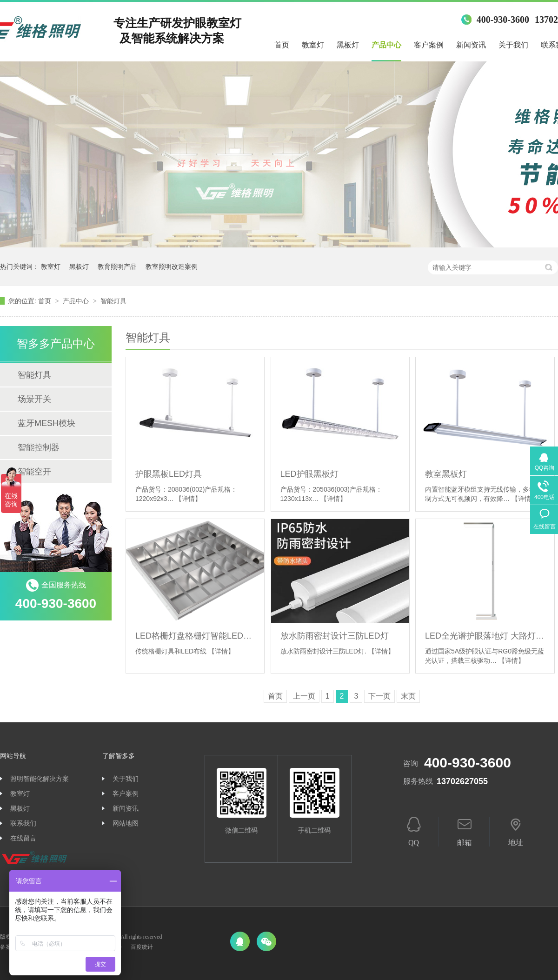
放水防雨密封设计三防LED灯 (335, 636)
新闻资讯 (471, 45)
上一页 (304, 696)
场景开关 (34, 399)
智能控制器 (39, 447)
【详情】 (188, 499)
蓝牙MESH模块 (46, 423)
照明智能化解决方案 (40, 779)
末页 (408, 696)
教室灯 (313, 45)
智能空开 (34, 472)
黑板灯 (348, 45)
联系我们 (23, 823)
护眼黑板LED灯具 (169, 474)
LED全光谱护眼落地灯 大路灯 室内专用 (485, 636)
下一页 (379, 696)
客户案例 (429, 45)
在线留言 (23, 838)
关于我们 (513, 45)
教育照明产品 (117, 267)
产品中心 (386, 45)
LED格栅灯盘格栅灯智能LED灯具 (195, 636)
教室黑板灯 (446, 474)
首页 (282, 45)
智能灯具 (113, 301)
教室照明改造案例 (172, 267)
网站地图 (126, 823)
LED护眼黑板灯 (309, 474)
